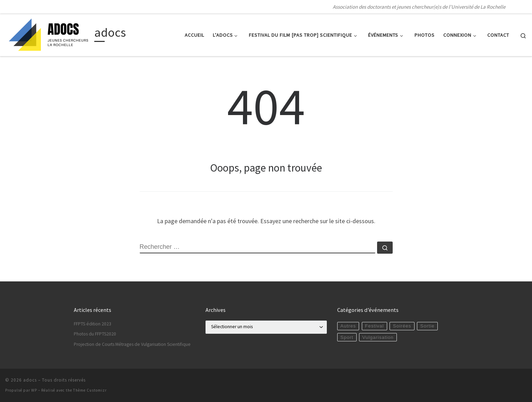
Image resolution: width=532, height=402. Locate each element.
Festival (374, 326)
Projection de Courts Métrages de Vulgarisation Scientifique (132, 344)
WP (34, 390)
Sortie (428, 326)
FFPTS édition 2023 (93, 324)
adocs (30, 380)
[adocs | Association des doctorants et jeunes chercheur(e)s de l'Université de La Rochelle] (49, 34)
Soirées (402, 326)
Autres (348, 326)
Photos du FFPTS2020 (95, 334)
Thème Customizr (90, 390)
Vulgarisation (378, 337)
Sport (347, 337)
